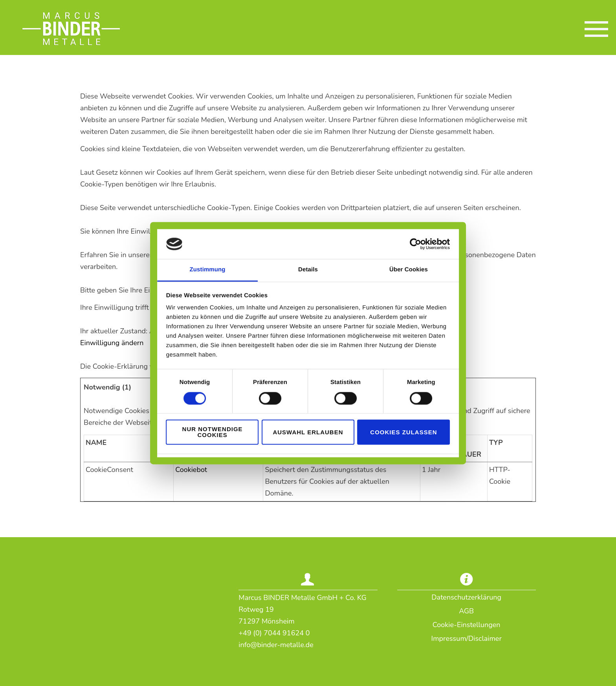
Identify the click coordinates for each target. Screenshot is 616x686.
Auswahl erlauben (308, 427)
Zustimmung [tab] (195, 275)
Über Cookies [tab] (421, 275)
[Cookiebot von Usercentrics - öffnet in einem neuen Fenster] (435, 249)
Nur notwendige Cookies (200, 428)
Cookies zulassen (416, 427)
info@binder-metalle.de (276, 645)
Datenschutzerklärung (466, 597)
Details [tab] (308, 275)
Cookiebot (191, 470)
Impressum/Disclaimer (467, 638)
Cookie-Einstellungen (467, 625)
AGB (466, 611)
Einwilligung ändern (112, 343)
